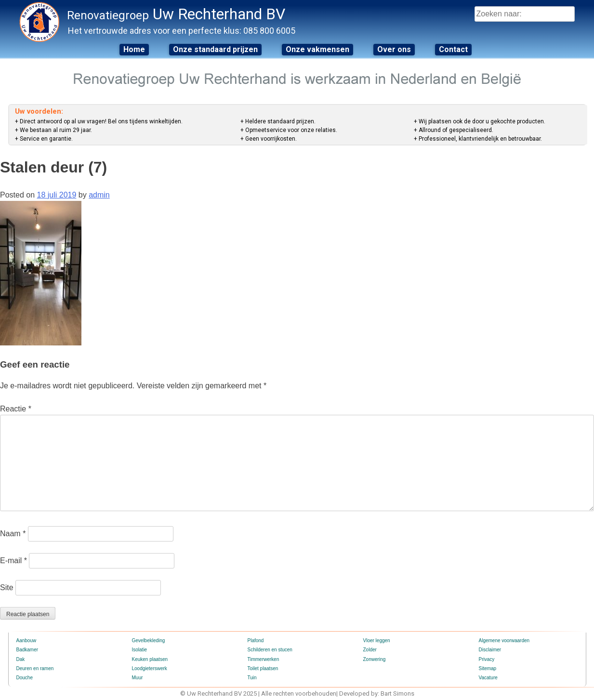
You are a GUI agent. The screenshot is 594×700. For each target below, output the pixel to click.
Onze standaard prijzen (215, 49)
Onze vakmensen (317, 49)
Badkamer (27, 650)
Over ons (394, 49)
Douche (25, 678)
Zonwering (375, 659)
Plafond (256, 641)
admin (99, 195)
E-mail (13, 561)
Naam (13, 534)
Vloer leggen (377, 641)
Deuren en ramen (35, 668)
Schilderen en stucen (270, 650)
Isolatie (140, 650)
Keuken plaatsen (150, 659)
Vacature (488, 678)
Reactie (16, 409)
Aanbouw (26, 641)
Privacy (487, 659)
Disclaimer (490, 650)
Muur (138, 678)
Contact (453, 49)
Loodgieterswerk (150, 668)
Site (7, 588)
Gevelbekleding (149, 641)
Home (134, 49)
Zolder (370, 650)
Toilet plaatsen (263, 668)
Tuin (252, 678)
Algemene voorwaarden (504, 641)
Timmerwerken (264, 659)
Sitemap (488, 668)
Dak (21, 659)
